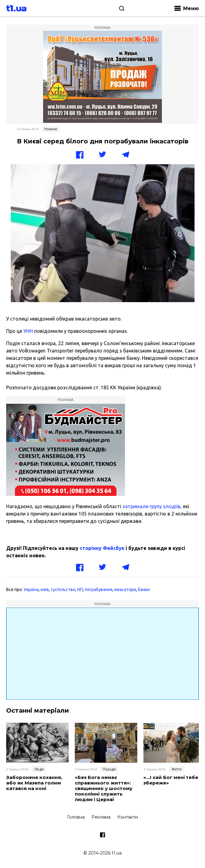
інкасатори (125, 590)
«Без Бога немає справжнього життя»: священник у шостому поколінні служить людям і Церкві (104, 788)
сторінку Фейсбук (102, 548)
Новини (51, 129)
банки (144, 590)
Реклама (101, 817)
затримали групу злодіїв (151, 506)
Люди (39, 769)
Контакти (128, 817)
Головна (76, 817)
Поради (109, 769)
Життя (177, 769)
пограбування (98, 590)
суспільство (63, 590)
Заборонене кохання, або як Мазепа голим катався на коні (34, 783)
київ (45, 590)
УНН (28, 331)
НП (80, 590)
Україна (31, 590)
